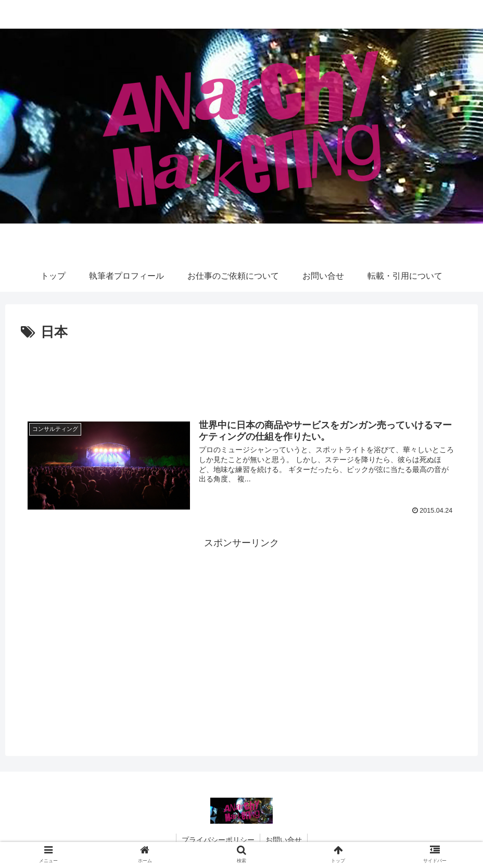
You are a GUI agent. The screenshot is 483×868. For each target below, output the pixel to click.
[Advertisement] (241, 373)
